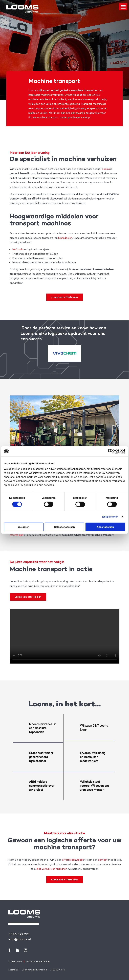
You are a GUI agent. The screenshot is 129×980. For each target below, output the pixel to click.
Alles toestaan (105, 527)
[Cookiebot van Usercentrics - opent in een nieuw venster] (110, 451)
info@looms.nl (20, 939)
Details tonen (110, 517)
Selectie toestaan (65, 527)
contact (103, 860)
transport (89, 90)
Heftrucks (18, 249)
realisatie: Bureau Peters (38, 962)
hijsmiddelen (65, 238)
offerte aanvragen (73, 860)
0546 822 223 (19, 934)
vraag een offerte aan (64, 297)
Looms (32, 90)
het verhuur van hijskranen (52, 869)
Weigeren (24, 527)
